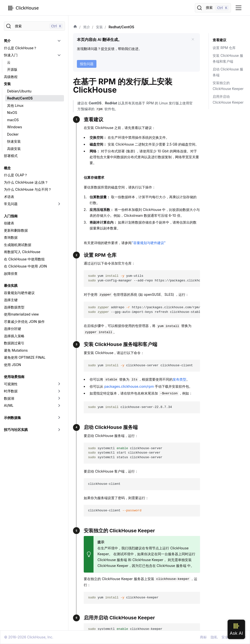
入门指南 (11, 216)
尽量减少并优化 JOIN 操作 (24, 322)
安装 (7, 84)
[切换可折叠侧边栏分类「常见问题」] (59, 204)
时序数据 (11, 391)
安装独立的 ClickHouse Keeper (228, 86)
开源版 (12, 69)
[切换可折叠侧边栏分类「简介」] (59, 41)
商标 (203, 637)
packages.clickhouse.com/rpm (129, 386)
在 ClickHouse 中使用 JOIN (25, 266)
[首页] (75, 27)
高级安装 (14, 149)
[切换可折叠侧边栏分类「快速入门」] (59, 55)
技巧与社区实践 (16, 430)
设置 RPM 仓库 (224, 48)
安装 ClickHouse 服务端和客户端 (228, 58)
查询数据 (11, 237)
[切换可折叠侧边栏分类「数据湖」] (59, 398)
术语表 (9, 197)
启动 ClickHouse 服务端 (228, 72)
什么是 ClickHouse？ (20, 48)
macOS (13, 120)
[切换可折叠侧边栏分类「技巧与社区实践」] (59, 430)
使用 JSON (12, 365)
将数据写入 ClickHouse (22, 252)
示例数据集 (12, 418)
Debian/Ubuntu (19, 91)
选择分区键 (12, 329)
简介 (7, 41)
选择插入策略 (14, 336)
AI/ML (9, 405)
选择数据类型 (14, 307)
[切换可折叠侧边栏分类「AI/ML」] (59, 406)
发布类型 (179, 379)
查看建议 (219, 40)
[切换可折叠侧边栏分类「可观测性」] (59, 384)
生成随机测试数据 (18, 245)
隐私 (214, 637)
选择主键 (11, 300)
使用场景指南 (14, 377)
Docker (13, 134)
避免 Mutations (16, 350)
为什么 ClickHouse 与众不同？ (28, 189)
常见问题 (11, 204)
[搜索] (213, 8)
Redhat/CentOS (20, 98)
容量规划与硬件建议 (19, 293)
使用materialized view (21, 314)
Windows (15, 127)
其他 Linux (15, 105)
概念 (7, 168)
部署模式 (11, 156)
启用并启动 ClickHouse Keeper (228, 99)
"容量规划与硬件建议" (149, 243)
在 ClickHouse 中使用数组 (24, 259)
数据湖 (9, 398)
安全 (225, 637)
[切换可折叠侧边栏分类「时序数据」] (59, 391)
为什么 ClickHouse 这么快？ (26, 182)
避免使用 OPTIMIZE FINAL (25, 357)
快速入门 (11, 55)
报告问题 (87, 64)
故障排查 (11, 273)
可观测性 (11, 384)
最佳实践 (11, 285)
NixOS (12, 113)
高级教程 (11, 77)
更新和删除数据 (16, 230)
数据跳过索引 (14, 343)
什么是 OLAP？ (16, 175)
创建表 (9, 223)
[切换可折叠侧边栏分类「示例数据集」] (59, 418)
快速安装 (14, 141)
